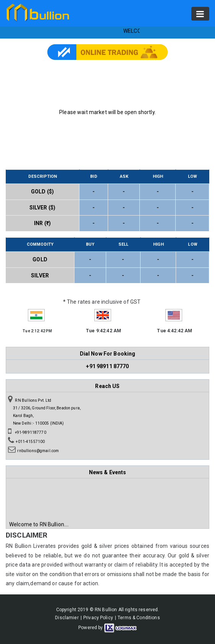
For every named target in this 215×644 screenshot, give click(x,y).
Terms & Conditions (139, 618)
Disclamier (67, 618)
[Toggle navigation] (200, 14)
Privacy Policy (98, 618)
